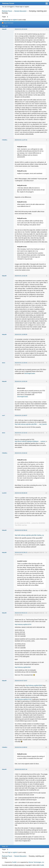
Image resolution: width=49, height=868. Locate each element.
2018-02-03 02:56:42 (21, 530)
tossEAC (4, 493)
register (15, 20)
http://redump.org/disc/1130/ (23, 699)
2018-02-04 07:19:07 (21, 681)
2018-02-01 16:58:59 (21, 334)
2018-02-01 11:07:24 (21, 140)
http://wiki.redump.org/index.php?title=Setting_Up (29, 535)
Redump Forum (8, 3)
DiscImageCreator (30, 373)
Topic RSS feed (9, 23)
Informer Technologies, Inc (36, 862)
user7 (4, 415)
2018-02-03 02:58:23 (21, 552)
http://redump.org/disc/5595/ (34, 685)
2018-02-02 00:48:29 (21, 493)
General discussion (20, 11)
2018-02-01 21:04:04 (21, 363)
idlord (4, 363)
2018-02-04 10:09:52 (21, 747)
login (9, 20)
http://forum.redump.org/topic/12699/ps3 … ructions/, (30, 441)
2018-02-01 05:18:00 (21, 29)
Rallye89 (4, 29)
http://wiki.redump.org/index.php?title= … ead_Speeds (31, 424)
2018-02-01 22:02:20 (21, 381)
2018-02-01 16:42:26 (21, 276)
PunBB (14, 862)
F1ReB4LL (5, 140)
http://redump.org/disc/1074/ (23, 624)
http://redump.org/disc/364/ (23, 667)
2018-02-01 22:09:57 (21, 415)
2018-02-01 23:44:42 (21, 453)
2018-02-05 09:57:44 (21, 769)
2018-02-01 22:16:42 (21, 433)
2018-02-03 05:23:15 (21, 613)
